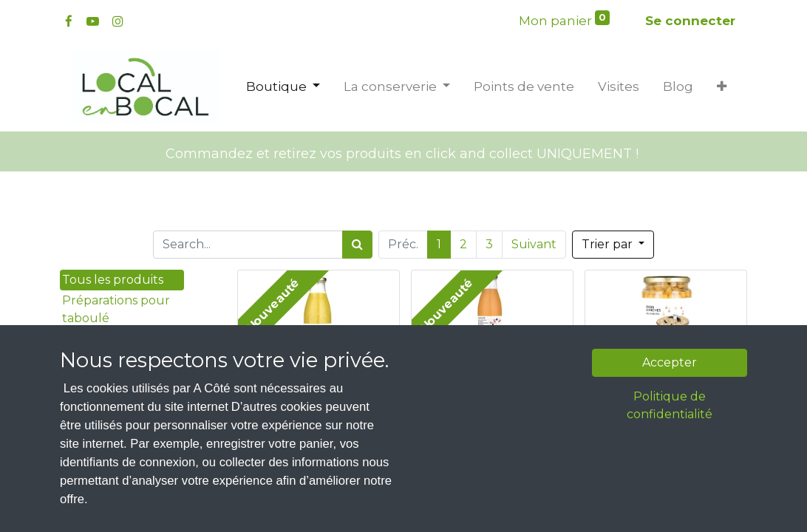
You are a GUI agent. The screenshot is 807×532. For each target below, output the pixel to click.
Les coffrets (96, 439)
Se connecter (690, 21)
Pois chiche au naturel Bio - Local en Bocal (666, 387)
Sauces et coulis (109, 419)
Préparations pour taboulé (116, 309)
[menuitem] (524, 87)
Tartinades (93, 339)
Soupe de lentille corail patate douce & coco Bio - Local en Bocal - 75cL (493, 380)
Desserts (87, 359)
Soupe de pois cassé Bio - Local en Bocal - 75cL (319, 387)
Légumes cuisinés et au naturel (114, 389)
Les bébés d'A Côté (117, 481)
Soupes (95, 460)
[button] (722, 87)
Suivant (534, 244)
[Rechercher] (357, 245)
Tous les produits (113, 280)
